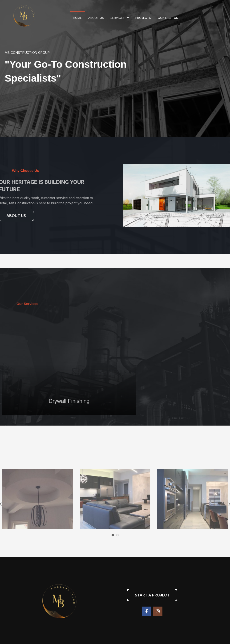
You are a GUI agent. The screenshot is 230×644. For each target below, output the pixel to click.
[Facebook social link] (146, 611)
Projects (143, 18)
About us (96, 18)
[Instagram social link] (158, 611)
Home (77, 18)
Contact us (168, 18)
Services (120, 18)
